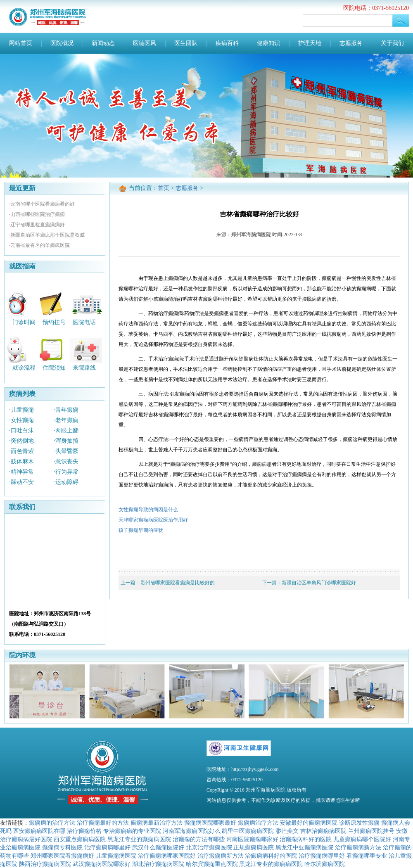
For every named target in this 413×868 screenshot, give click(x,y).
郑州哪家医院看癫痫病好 (62, 856)
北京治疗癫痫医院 (209, 847)
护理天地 (310, 43)
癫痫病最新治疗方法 (157, 823)
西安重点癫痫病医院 (80, 839)
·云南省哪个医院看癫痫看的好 (42, 204)
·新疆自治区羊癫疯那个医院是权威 (47, 235)
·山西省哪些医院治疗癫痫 (37, 214)
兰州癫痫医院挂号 (371, 831)
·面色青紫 (21, 451)
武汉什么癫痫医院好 (158, 847)
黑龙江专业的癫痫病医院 (139, 839)
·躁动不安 (21, 482)
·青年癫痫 (66, 410)
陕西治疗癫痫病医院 (45, 864)
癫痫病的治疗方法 (52, 823)
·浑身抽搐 (66, 441)
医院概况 (62, 43)
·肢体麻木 (21, 461)
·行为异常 (66, 472)
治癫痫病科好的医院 (306, 839)
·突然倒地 (21, 441)
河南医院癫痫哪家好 (252, 839)
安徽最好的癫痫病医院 (309, 823)
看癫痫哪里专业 (367, 856)
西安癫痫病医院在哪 (39, 831)
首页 (164, 188)
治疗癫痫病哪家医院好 (167, 856)
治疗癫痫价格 (84, 831)
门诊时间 (24, 322)
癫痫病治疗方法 (258, 823)
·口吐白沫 (21, 430)
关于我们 (392, 43)
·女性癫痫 (21, 420)
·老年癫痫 (66, 420)
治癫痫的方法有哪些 (199, 839)
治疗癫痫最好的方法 (103, 823)
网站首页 (21, 43)
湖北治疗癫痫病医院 (158, 864)
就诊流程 (24, 368)
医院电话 (84, 322)
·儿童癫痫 (21, 410)
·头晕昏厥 (66, 451)
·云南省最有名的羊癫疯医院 (39, 245)
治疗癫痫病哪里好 (107, 847)
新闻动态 (103, 43)
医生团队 (186, 43)
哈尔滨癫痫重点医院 (212, 864)
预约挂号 (54, 322)
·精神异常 (21, 472)
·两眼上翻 (66, 430)
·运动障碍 (66, 482)
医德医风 (145, 43)
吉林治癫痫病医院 (323, 831)
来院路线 (84, 368)
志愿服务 (351, 43)
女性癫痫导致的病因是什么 (148, 510)
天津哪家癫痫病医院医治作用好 (153, 520)
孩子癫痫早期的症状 (141, 530)
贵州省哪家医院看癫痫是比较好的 (178, 583)
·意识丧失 (66, 461)
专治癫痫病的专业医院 (132, 831)
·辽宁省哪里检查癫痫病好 (37, 225)
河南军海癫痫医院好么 (192, 831)
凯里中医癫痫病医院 (248, 831)
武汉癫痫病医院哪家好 (102, 864)
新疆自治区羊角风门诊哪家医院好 (319, 583)
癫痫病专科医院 (62, 847)
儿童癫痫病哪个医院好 (362, 839)
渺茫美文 (287, 831)
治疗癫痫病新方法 (358, 847)
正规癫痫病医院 (254, 847)
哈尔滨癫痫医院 (325, 864)
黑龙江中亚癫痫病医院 (304, 847)
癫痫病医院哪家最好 (210, 823)
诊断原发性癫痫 (359, 823)
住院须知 (54, 368)
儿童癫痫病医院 (116, 856)
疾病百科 (227, 43)
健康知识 (268, 43)
